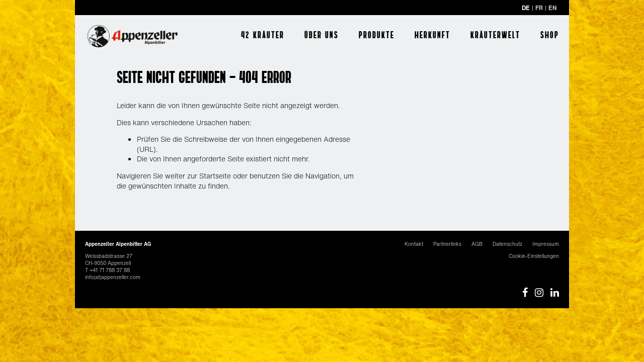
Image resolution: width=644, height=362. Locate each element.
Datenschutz (507, 244)
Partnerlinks (447, 244)
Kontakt (414, 244)
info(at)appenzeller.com (113, 277)
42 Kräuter (263, 35)
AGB (477, 244)
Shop (550, 35)
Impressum (546, 244)
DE (526, 8)
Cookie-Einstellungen (534, 256)
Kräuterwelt (495, 35)
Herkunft (432, 35)
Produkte (377, 35)
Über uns (321, 35)
